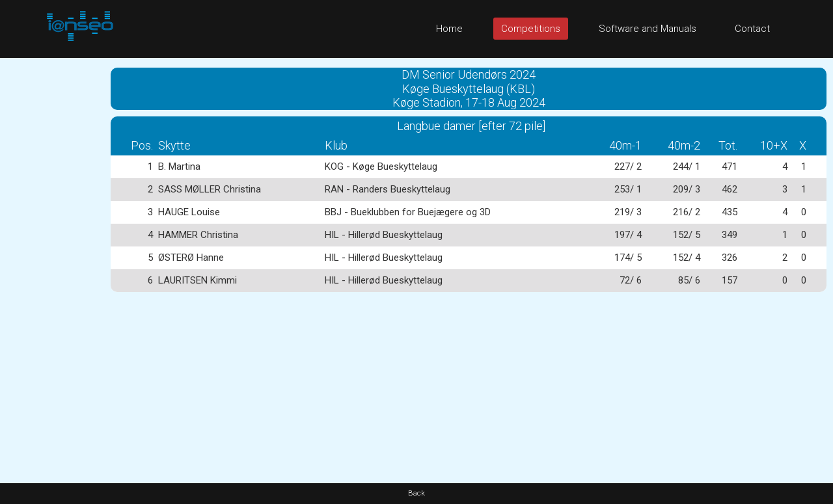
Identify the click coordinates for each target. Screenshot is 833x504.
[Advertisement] (52, 253)
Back (416, 493)
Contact (752, 29)
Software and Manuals (648, 29)
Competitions (531, 29)
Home (449, 29)
